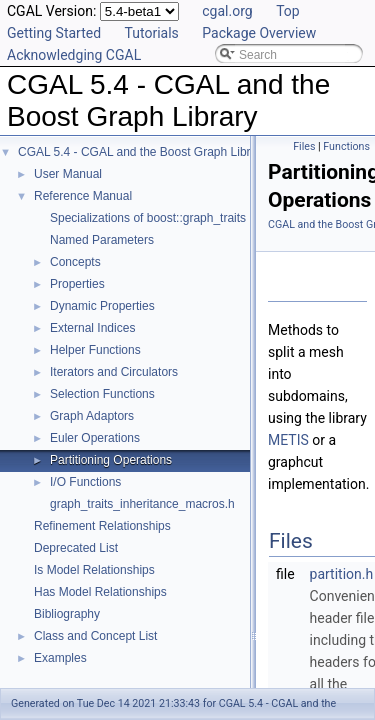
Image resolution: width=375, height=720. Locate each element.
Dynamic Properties (102, 306)
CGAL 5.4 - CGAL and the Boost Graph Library (142, 152)
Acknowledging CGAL (74, 55)
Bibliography (67, 614)
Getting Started (54, 33)
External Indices (92, 328)
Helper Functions (95, 350)
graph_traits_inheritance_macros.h (142, 504)
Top (288, 11)
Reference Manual (83, 196)
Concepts (75, 262)
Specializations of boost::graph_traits (148, 218)
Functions (346, 146)
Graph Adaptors (92, 416)
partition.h (342, 574)
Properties (77, 284)
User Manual (68, 174)
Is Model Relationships (94, 570)
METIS (288, 440)
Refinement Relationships (102, 526)
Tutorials (152, 33)
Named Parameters (102, 240)
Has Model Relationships (100, 592)
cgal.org (227, 11)
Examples (60, 658)
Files (304, 146)
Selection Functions (102, 394)
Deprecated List (76, 548)
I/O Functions (85, 482)
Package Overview (259, 33)
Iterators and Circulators (114, 372)
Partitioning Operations (111, 460)
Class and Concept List (95, 636)
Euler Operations (95, 438)
